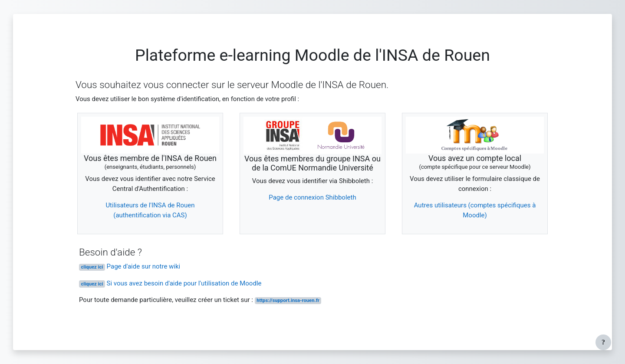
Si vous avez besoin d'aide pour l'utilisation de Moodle (170, 283)
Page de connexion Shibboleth (312, 197)
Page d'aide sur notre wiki (130, 266)
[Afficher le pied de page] (603, 342)
